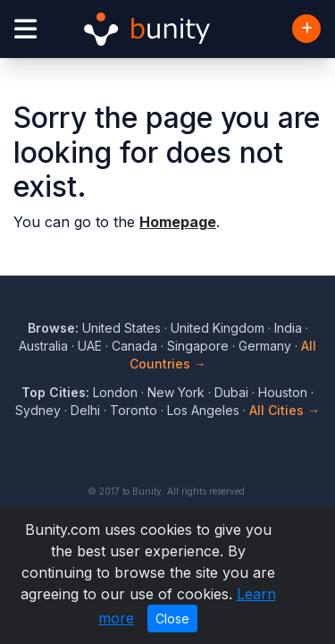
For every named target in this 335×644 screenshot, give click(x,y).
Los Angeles (203, 410)
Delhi (85, 410)
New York (176, 392)
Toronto (134, 410)
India (288, 328)
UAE (90, 346)
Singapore (198, 346)
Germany (265, 346)
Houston (283, 392)
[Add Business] (306, 29)
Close (172, 619)
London (115, 392)
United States (121, 328)
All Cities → (285, 410)
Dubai (231, 392)
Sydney (38, 410)
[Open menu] (25, 29)
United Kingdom (218, 328)
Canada (134, 346)
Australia (43, 346)
